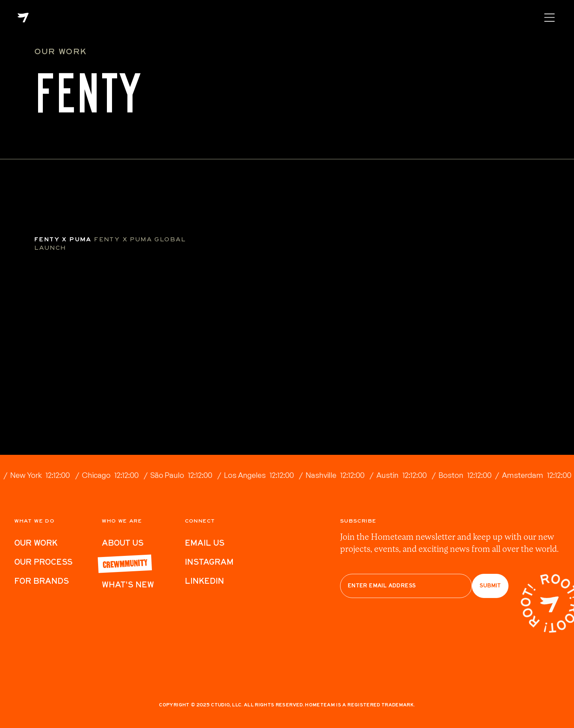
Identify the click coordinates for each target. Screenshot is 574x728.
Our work (36, 543)
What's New (128, 584)
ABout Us (123, 543)
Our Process (43, 562)
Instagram (209, 562)
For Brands (42, 581)
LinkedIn (204, 581)
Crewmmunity (125, 563)
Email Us (205, 543)
